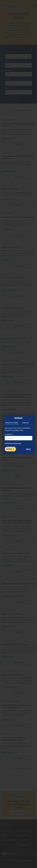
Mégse (28, 449)
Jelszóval (25, 423)
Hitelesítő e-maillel (12, 423)
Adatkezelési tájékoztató (13, 443)
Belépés (9, 449)
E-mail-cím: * (9, 434)
